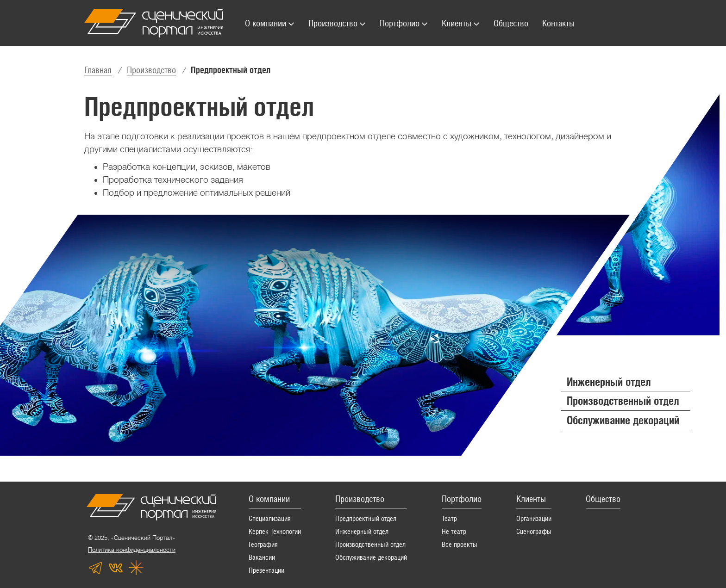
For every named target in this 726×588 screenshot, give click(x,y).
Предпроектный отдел (366, 518)
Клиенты (531, 499)
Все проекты (460, 544)
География (263, 544)
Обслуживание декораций (371, 557)
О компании (269, 499)
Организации (534, 518)
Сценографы (534, 531)
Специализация (270, 518)
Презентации (266, 570)
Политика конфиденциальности (132, 550)
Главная (98, 70)
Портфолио (462, 499)
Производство (151, 70)
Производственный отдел (370, 544)
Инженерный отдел (362, 531)
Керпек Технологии (275, 531)
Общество (603, 499)
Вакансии (262, 557)
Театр (449, 518)
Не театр (454, 531)
